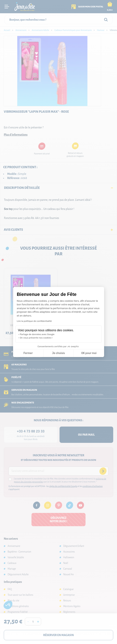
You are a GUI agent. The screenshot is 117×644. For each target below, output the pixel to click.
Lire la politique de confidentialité (34, 321)
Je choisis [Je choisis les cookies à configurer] (58, 353)
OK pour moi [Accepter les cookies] (89, 353)
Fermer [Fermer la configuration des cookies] (28, 353)
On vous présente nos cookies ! (36, 338)
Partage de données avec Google (37, 334)
